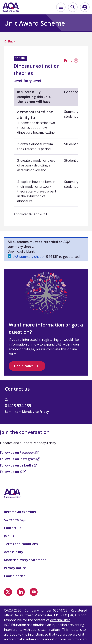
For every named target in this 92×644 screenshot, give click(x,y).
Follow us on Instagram (20, 459)
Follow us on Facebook (19, 453)
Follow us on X (13, 472)
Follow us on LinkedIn (18, 465)
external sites (60, 620)
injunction (59, 625)
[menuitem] (61, 7)
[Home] (11, 7)
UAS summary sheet (27, 257)
